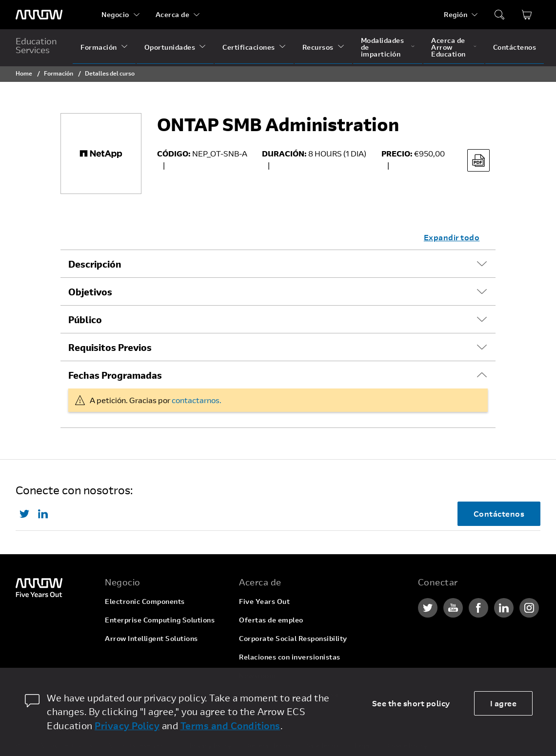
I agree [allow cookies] (504, 703)
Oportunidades (170, 47)
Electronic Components (145, 601)
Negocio (115, 14)
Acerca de (173, 14)
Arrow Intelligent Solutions (151, 638)
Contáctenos (515, 47)
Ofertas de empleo (271, 620)
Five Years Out (264, 601)
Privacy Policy (127, 726)
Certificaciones (249, 47)
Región (456, 14)
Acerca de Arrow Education (448, 47)
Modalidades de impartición (383, 47)
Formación (99, 47)
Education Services (36, 45)
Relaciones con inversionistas (290, 657)
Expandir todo (452, 237)
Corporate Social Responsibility (293, 638)
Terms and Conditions (230, 726)
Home (24, 73)
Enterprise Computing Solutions (160, 620)
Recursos (318, 47)
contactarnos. (197, 400)
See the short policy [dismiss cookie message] (411, 703)
